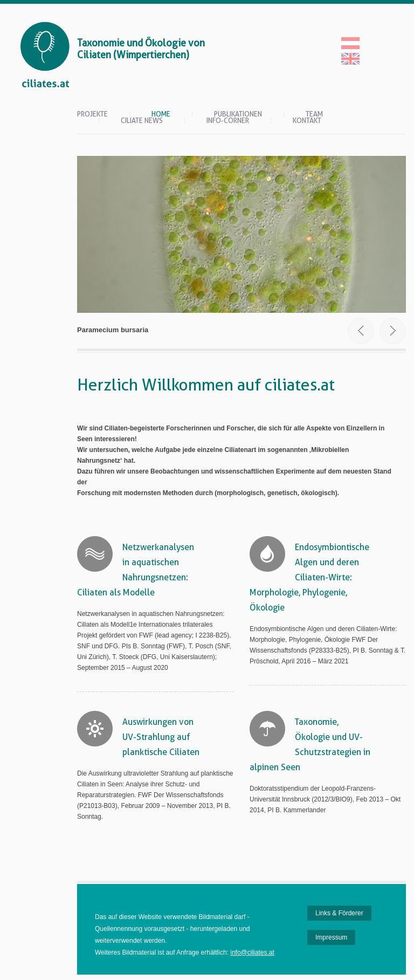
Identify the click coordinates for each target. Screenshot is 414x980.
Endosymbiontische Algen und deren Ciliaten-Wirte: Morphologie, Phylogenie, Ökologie (309, 577)
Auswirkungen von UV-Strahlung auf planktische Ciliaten (161, 737)
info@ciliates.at (252, 952)
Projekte (92, 114)
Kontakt (307, 121)
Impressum (331, 937)
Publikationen (238, 114)
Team (314, 114)
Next (393, 331)
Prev (361, 331)
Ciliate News (142, 121)
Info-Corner (228, 121)
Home (161, 114)
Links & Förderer (339, 913)
